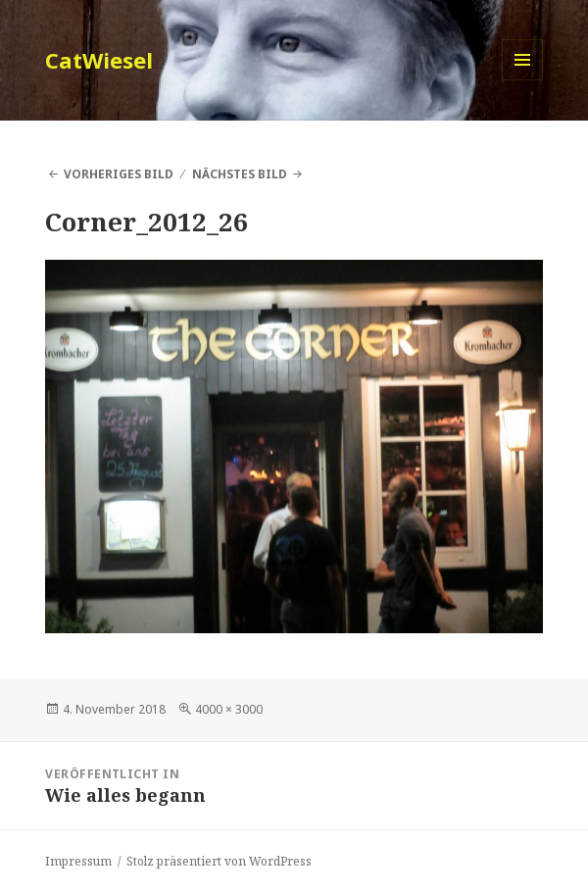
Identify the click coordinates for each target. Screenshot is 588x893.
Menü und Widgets (523, 80)
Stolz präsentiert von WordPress (219, 861)
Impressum (78, 861)
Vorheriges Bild (119, 174)
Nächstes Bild (240, 174)
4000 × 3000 (229, 709)
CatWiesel (99, 60)
